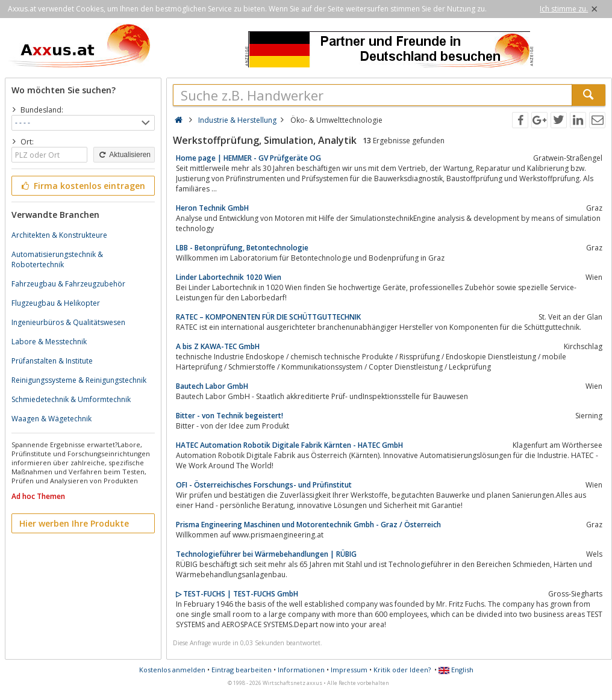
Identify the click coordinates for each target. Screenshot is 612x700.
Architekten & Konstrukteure (59, 235)
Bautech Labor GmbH (212, 386)
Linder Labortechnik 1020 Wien (229, 277)
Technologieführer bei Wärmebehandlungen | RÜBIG (266, 554)
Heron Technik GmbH (212, 208)
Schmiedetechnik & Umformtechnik (71, 399)
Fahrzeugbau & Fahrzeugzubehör (68, 284)
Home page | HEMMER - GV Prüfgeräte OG (248, 158)
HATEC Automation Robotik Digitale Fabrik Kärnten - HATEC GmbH (289, 445)
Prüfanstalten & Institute (52, 361)
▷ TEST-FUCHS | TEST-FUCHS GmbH (237, 594)
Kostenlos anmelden (172, 670)
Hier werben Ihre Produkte (74, 523)
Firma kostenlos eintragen (82, 186)
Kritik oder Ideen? (402, 670)
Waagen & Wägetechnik (52, 419)
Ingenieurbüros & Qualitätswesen (68, 322)
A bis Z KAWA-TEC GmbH (218, 346)
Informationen (301, 670)
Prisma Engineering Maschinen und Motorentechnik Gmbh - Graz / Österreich (308, 525)
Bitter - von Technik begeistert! (230, 416)
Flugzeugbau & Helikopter (56, 303)
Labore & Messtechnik (49, 342)
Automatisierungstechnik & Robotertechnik (57, 259)
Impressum (349, 670)
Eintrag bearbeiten (242, 670)
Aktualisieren (124, 155)
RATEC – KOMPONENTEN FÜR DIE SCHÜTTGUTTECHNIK (268, 317)
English (456, 670)
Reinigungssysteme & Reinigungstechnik (79, 380)
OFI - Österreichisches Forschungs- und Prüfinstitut (264, 485)
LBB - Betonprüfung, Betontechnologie (242, 248)
